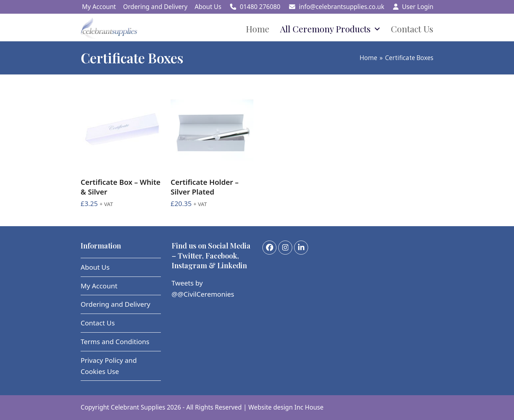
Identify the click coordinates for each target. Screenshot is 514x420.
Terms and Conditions (115, 341)
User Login (418, 7)
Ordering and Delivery (116, 304)
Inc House (309, 407)
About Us (95, 267)
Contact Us (98, 323)
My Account (99, 286)
